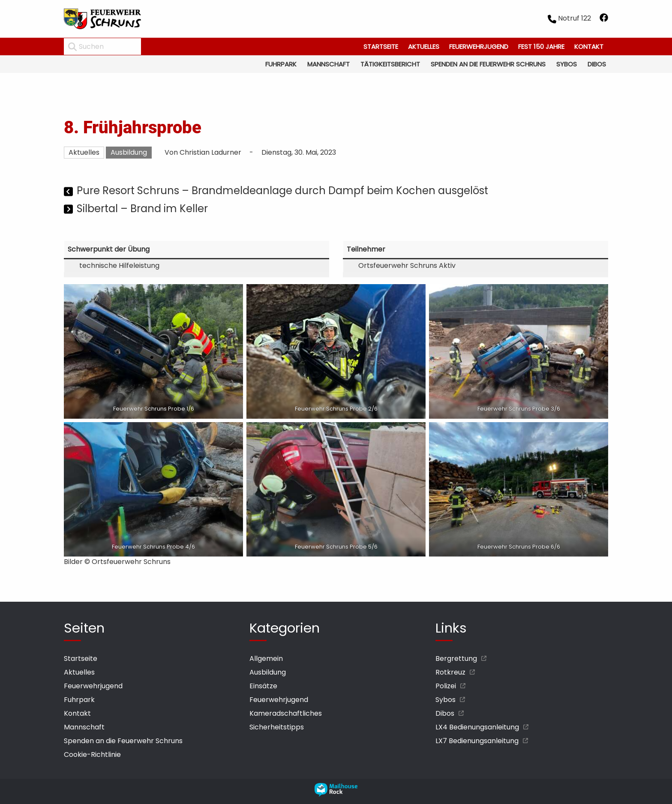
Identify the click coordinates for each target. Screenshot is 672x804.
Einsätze (263, 686)
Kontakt (589, 46)
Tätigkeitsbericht (390, 64)
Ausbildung (129, 152)
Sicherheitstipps (277, 727)
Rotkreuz (450, 672)
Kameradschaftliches (286, 713)
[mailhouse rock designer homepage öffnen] (336, 794)
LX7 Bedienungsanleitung (477, 741)
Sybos (567, 64)
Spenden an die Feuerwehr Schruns (488, 64)
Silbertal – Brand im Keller (142, 208)
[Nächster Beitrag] (69, 210)
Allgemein (266, 658)
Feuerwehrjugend (479, 46)
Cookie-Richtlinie (92, 754)
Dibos (597, 64)
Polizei (446, 686)
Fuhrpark (281, 64)
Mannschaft (328, 64)
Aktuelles (424, 46)
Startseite (381, 46)
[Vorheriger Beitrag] (69, 192)
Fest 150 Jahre (541, 46)
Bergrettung (456, 658)
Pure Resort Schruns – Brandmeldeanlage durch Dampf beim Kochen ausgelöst (282, 190)
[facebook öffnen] (604, 19)
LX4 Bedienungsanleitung (477, 727)
